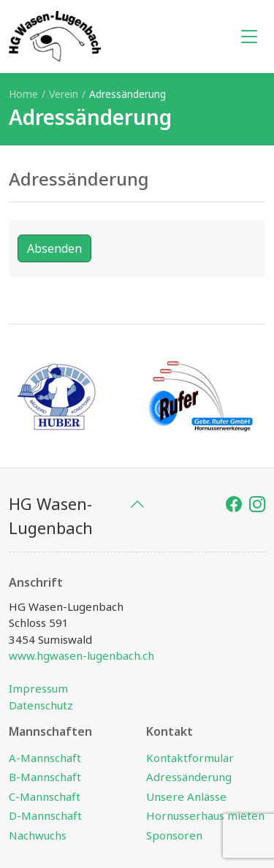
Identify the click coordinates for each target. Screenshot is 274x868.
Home (23, 94)
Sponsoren (174, 835)
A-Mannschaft (45, 758)
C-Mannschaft (45, 796)
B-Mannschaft (45, 777)
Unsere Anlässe (186, 796)
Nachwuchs (38, 835)
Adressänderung (189, 777)
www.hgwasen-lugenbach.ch (81, 655)
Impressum (38, 688)
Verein (64, 94)
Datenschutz (41, 705)
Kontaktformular (190, 758)
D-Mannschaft (45, 815)
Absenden (54, 248)
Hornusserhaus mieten (205, 815)
